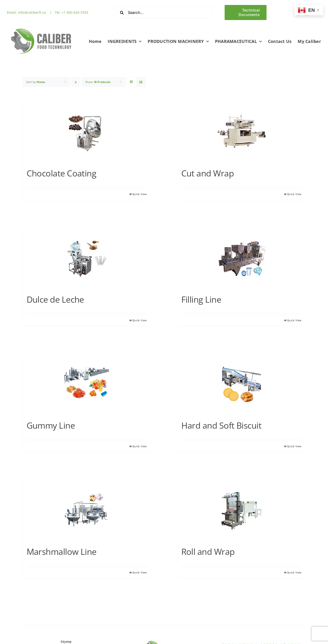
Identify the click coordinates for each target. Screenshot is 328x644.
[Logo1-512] (42, 27)
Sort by (36, 82)
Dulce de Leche (55, 299)
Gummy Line (51, 425)
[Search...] (164, 13)
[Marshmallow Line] (87, 510)
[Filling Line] (241, 258)
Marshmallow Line (62, 551)
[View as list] (141, 82)
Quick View (140, 194)
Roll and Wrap (208, 551)
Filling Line (201, 299)
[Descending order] (76, 82)
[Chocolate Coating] (87, 132)
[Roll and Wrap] (241, 510)
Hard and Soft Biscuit (221, 425)
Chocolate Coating (62, 173)
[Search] (122, 13)
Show (98, 82)
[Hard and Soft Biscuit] (241, 384)
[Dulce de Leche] (87, 258)
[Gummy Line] (87, 384)
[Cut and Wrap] (241, 132)
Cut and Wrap (208, 173)
